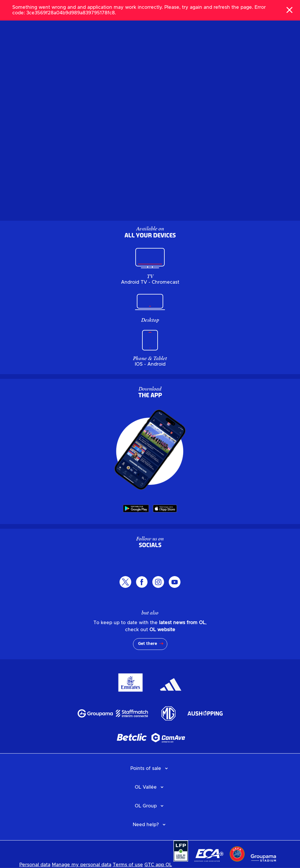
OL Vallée (146, 787)
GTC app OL (158, 865)
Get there (148, 644)
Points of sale (146, 768)
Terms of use (128, 865)
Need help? (146, 825)
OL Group (146, 806)
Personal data (35, 865)
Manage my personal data (82, 865)
